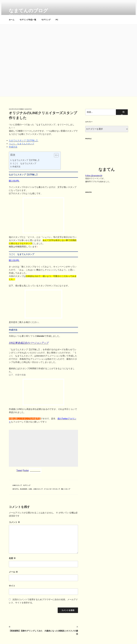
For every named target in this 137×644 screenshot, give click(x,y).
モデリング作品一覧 (28, 20)
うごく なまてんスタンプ (22, 144)
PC (57, 20)
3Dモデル (16, 489)
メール (13, 572)
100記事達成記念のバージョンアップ (29, 343)
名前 (12, 558)
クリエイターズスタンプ (52, 489)
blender (24, 489)
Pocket (26, 470)
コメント (14, 522)
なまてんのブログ (28, 11)
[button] (55, 156)
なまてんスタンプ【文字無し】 (24, 140)
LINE (30, 489)
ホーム (12, 20)
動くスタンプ (66, 489)
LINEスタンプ (17, 485)
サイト (12, 586)
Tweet (19, 470)
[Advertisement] (43, 448)
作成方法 (13, 147)
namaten (28, 109)
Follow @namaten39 (94, 176)
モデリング (46, 20)
